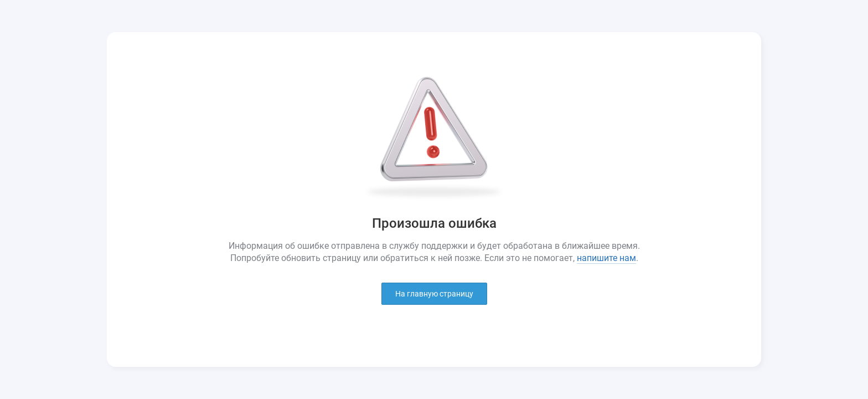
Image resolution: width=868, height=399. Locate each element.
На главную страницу (434, 294)
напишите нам (606, 258)
